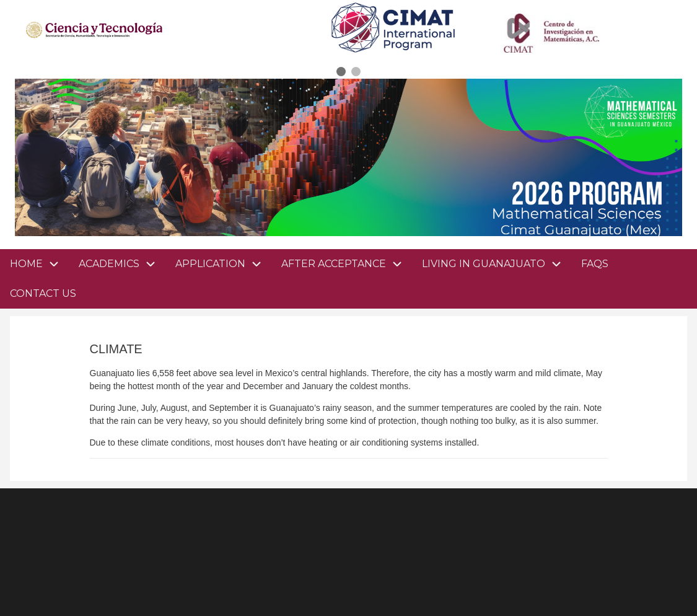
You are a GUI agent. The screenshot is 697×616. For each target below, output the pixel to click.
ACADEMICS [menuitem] (122, 264)
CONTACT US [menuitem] (43, 293)
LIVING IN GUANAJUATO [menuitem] (497, 264)
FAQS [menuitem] (595, 264)
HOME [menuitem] (26, 264)
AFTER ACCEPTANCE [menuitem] (347, 264)
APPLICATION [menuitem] (223, 264)
